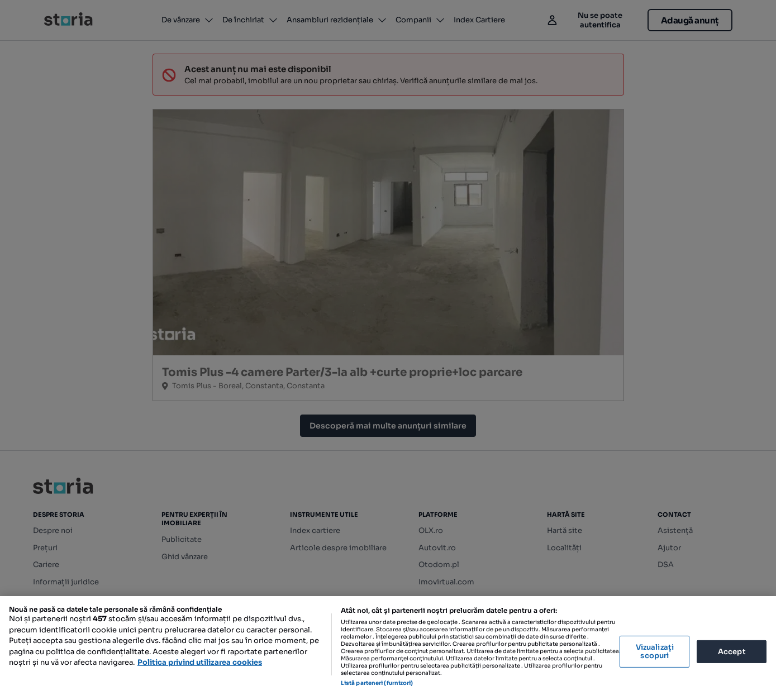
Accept (732, 651)
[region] (388, 648)
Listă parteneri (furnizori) (377, 683)
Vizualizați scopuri (655, 652)
